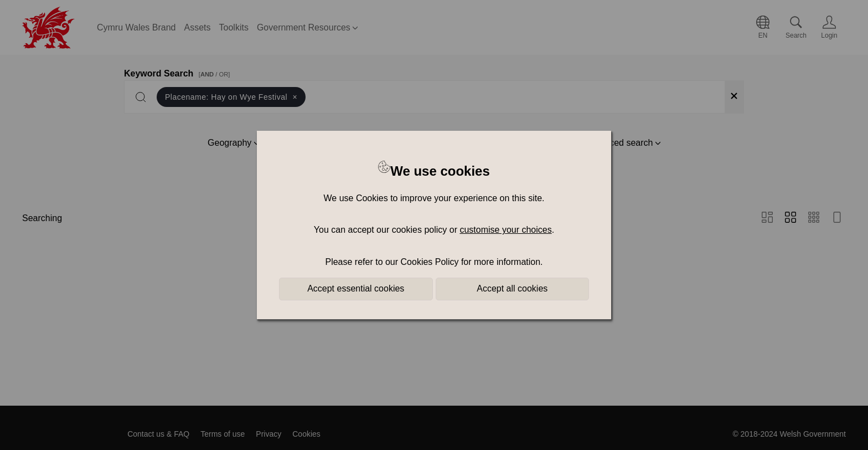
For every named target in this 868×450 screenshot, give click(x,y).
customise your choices (505, 230)
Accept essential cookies (356, 288)
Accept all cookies (512, 288)
